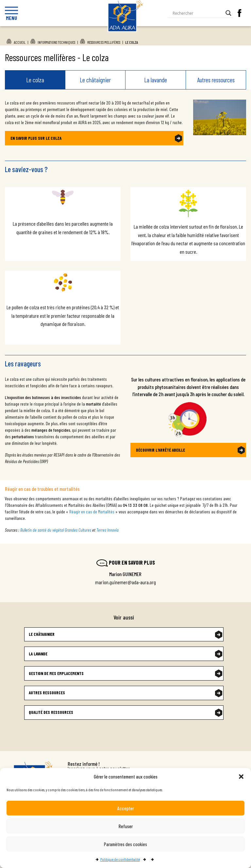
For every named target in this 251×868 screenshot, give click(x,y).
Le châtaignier (95, 80)
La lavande (156, 80)
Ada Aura (126, 43)
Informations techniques (56, 42)
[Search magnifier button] (228, 13)
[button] (241, 777)
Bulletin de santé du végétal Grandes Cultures (56, 530)
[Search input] (197, 13)
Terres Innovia (108, 530)
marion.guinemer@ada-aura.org (125, 582)
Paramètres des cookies (125, 844)
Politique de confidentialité (120, 859)
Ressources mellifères (104, 42)
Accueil (20, 42)
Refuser (126, 826)
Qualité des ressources (51, 712)
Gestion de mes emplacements (56, 673)
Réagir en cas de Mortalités (92, 512)
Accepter (126, 808)
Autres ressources (216, 80)
